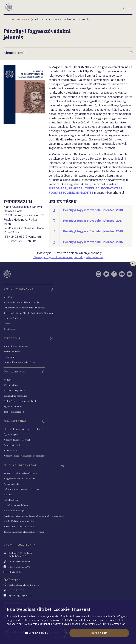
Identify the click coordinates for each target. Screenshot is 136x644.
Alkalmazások (10, 450)
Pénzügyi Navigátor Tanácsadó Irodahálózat (24, 456)
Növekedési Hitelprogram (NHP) (19, 521)
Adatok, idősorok (12, 352)
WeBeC (7, 380)
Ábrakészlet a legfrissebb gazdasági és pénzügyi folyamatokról (34, 516)
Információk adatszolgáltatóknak (19, 362)
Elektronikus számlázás (15, 396)
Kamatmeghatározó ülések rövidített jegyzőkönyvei (28, 313)
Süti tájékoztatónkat (113, 624)
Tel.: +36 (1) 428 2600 (19, 561)
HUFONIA (8, 495)
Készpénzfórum (11, 385)
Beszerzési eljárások (14, 412)
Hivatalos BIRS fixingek (15, 511)
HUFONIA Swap (11, 500)
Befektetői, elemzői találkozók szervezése (24, 532)
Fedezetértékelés (12, 484)
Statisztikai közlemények (16, 346)
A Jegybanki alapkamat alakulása (19, 479)
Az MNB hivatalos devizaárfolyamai (20, 473)
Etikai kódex (9, 329)
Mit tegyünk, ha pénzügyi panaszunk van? (23, 429)
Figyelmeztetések (12, 445)
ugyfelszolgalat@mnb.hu (20, 595)
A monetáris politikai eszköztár (19, 526)
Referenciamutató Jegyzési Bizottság (21, 489)
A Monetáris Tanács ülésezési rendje (21, 302)
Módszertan (9, 357)
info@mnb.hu (15, 572)
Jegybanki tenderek (13, 406)
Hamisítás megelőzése (14, 390)
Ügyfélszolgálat (11, 434)
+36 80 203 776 (16, 590)
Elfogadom (99, 633)
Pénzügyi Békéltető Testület (17, 440)
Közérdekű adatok (12, 318)
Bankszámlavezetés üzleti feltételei (20, 401)
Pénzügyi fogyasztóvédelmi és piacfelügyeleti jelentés (68, 257)
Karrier (7, 324)
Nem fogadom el (37, 633)
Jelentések (9, 297)
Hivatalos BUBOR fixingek (16, 505)
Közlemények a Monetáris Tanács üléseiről (24, 308)
